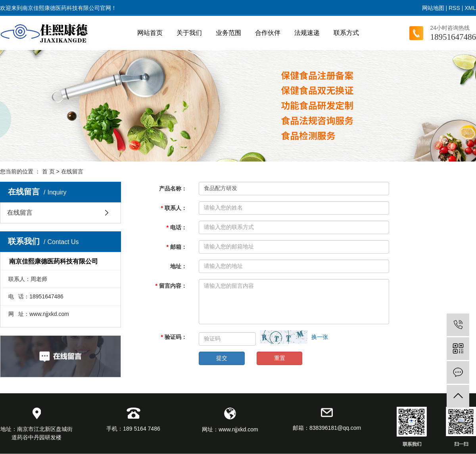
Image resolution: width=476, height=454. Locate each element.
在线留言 (20, 213)
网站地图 (433, 8)
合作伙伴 (268, 33)
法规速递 (307, 33)
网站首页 (150, 33)
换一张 (320, 337)
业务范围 (228, 33)
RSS (454, 8)
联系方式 (346, 33)
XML (470, 8)
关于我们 (189, 33)
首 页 (48, 171)
